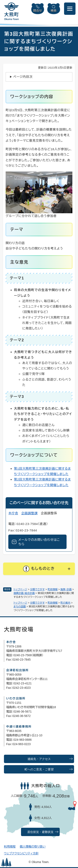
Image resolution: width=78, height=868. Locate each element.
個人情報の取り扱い (33, 847)
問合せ (38, 11)
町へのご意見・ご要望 (39, 769)
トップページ (20, 589)
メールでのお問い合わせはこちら (39, 542)
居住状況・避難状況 (40, 832)
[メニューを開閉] (70, 9)
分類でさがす (37, 589)
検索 (54, 11)
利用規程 (10, 847)
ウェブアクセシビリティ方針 (21, 853)
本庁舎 (13, 513)
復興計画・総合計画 (24, 593)
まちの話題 (20, 607)
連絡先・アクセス (39, 759)
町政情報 (53, 589)
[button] (39, 569)
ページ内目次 (23, 77)
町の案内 (66, 603)
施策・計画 (66, 589)
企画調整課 (29, 513)
